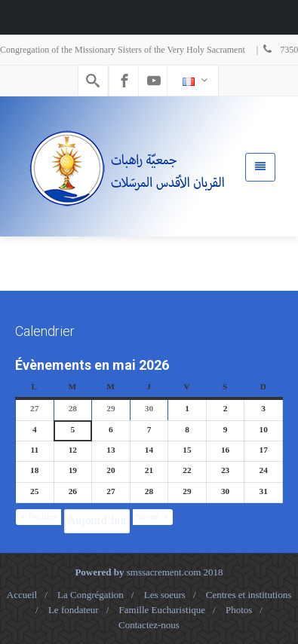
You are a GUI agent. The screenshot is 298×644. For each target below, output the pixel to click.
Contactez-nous (149, 625)
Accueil (22, 595)
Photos (239, 610)
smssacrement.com (164, 572)
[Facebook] (124, 81)
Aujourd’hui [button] (97, 520)
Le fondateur (74, 610)
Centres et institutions (249, 595)
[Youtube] (154, 81)
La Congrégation (91, 595)
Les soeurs (165, 595)
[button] (38, 517)
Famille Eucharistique (162, 610)
